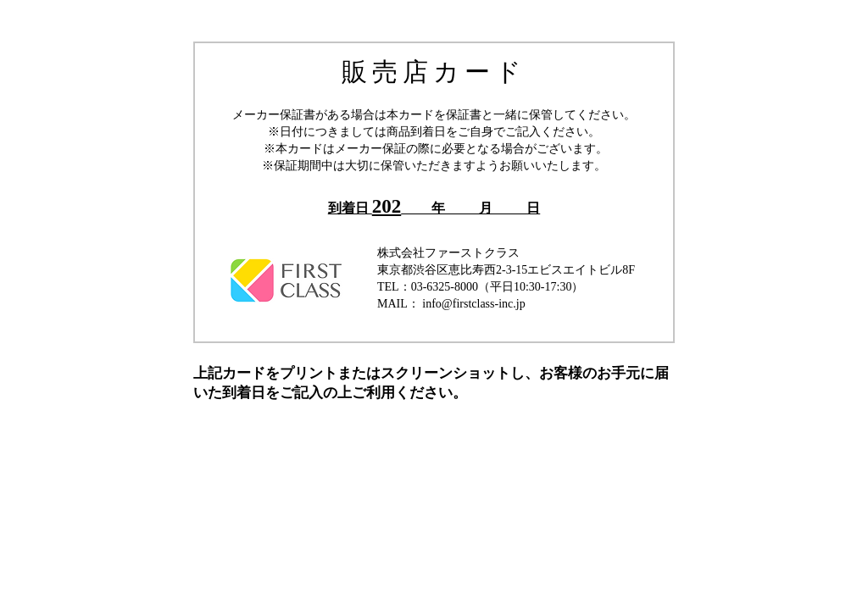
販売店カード (434, 72)
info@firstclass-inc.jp (473, 304)
